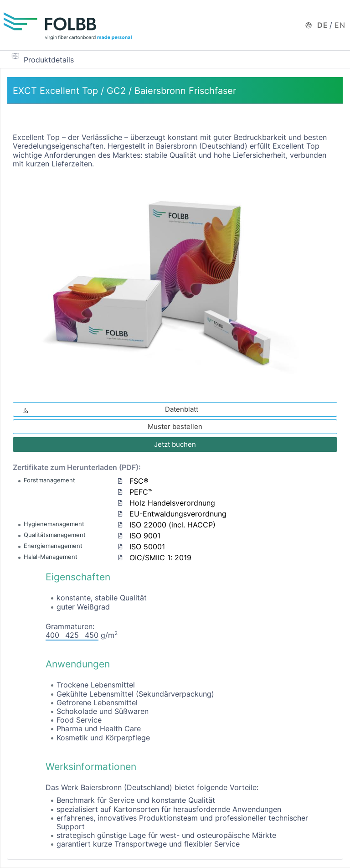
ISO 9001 (145, 536)
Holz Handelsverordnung (172, 503)
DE (323, 25)
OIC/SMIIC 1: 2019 (160, 558)
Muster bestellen (175, 426)
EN (340, 25)
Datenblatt (109, 409)
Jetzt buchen (175, 444)
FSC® (139, 481)
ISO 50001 (147, 547)
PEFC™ (141, 492)
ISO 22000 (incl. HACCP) (172, 525)
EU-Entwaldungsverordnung (178, 514)
